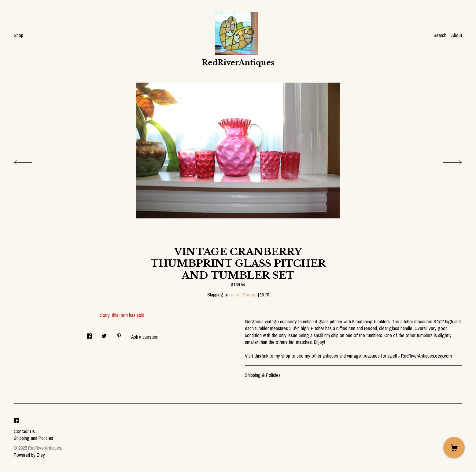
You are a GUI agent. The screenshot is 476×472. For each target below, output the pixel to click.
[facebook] (16, 421)
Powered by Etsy (29, 455)
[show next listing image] (447, 161)
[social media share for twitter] (104, 334)
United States (242, 295)
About (457, 35)
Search (440, 35)
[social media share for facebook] (89, 334)
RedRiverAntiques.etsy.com (426, 356)
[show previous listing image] (29, 161)
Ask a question (145, 337)
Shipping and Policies (33, 438)
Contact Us (24, 431)
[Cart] (454, 448)
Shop (18, 35)
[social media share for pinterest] (119, 334)
